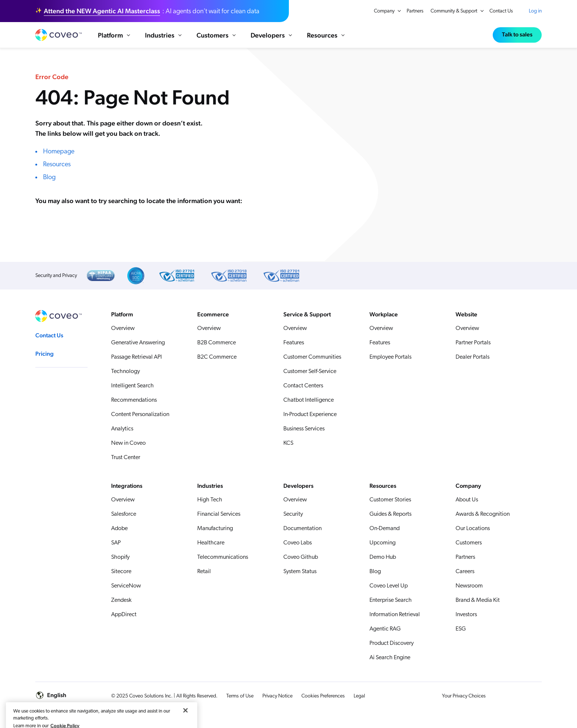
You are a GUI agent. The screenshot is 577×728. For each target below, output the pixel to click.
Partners (415, 11)
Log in (535, 11)
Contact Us (501, 11)
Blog (49, 181)
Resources (57, 168)
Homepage (59, 155)
